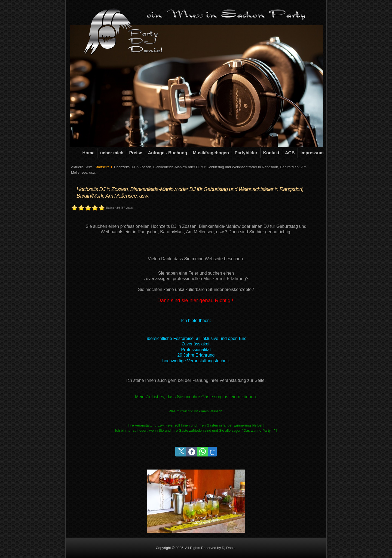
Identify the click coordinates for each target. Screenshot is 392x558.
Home (88, 153)
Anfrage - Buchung (167, 153)
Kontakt (271, 153)
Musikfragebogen (211, 153)
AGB (290, 153)
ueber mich (112, 153)
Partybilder (246, 153)
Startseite (102, 167)
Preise (136, 153)
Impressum (312, 153)
